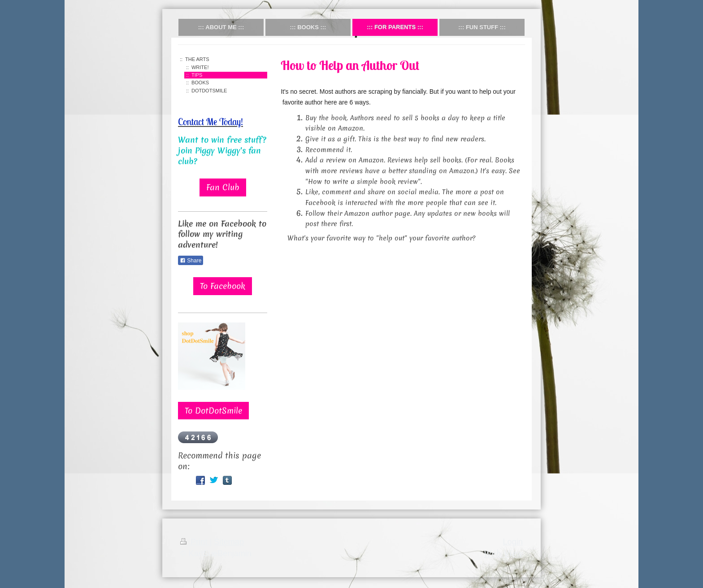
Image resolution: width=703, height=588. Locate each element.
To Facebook (223, 286)
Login (513, 542)
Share (191, 261)
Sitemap (229, 542)
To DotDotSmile (213, 411)
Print (195, 542)
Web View (503, 553)
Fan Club (223, 187)
